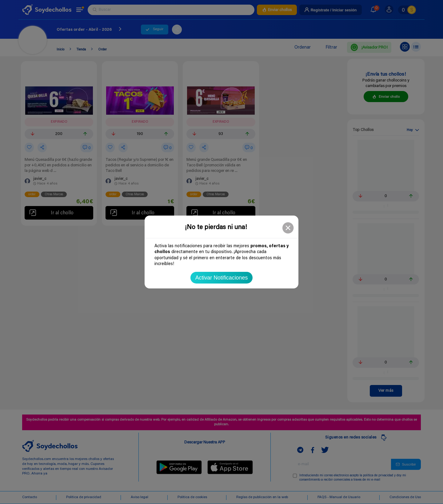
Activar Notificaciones (222, 278)
